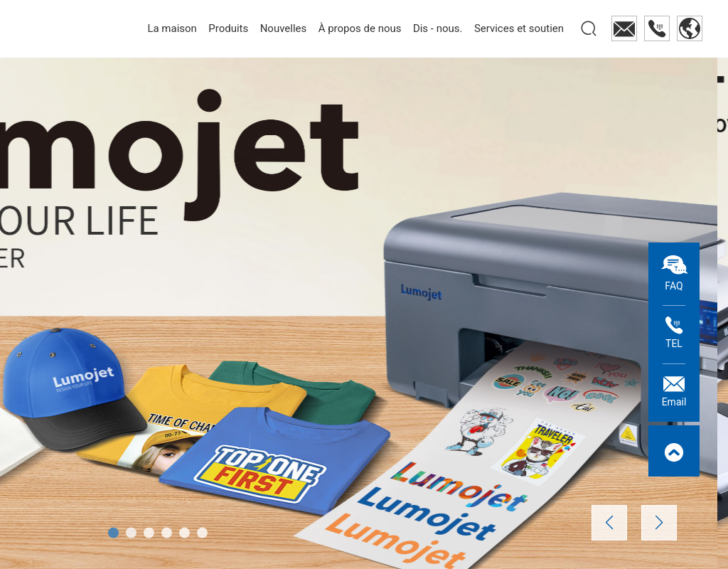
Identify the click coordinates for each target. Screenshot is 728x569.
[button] (113, 533)
